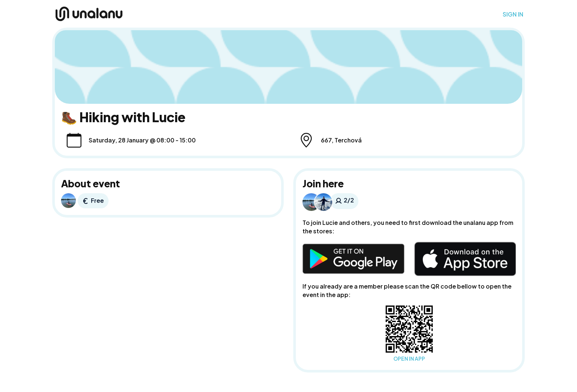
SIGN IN (513, 14)
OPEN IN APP (409, 359)
